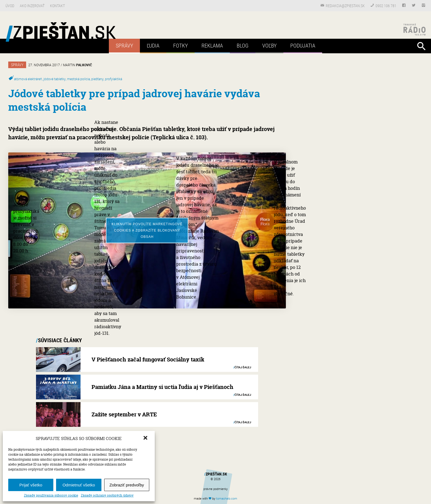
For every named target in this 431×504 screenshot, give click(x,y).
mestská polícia (78, 79)
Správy (124, 45)
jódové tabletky (55, 79)
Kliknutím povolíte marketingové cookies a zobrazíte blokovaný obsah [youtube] (147, 230)
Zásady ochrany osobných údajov (107, 495)
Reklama (212, 45)
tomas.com (227, 498)
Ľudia (153, 45)
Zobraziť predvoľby (127, 485)
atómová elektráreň (28, 79)
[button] (146, 438)
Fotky (180, 45)
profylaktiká (114, 79)
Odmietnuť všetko (79, 485)
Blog (243, 45)
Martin (78, 65)
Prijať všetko (31, 485)
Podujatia (303, 45)
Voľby (269, 45)
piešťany (97, 79)
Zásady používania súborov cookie (51, 495)
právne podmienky (215, 489)
